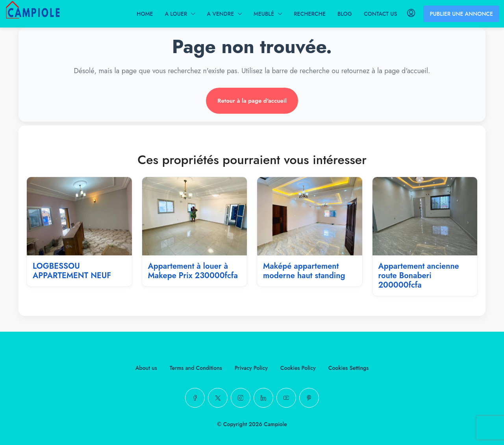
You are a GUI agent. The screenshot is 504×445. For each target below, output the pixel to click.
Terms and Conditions (196, 368)
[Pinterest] (309, 398)
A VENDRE (220, 14)
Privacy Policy (251, 368)
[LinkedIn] (263, 398)
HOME (145, 14)
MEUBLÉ (264, 14)
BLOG (345, 14)
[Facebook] (195, 398)
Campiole (275, 424)
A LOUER (176, 14)
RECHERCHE (310, 14)
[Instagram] (241, 398)
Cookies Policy (298, 368)
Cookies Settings (348, 368)
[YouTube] (286, 398)
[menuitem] (411, 14)
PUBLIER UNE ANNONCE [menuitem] (461, 14)
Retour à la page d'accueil (252, 101)
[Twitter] (218, 398)
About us (146, 368)
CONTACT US (381, 14)
